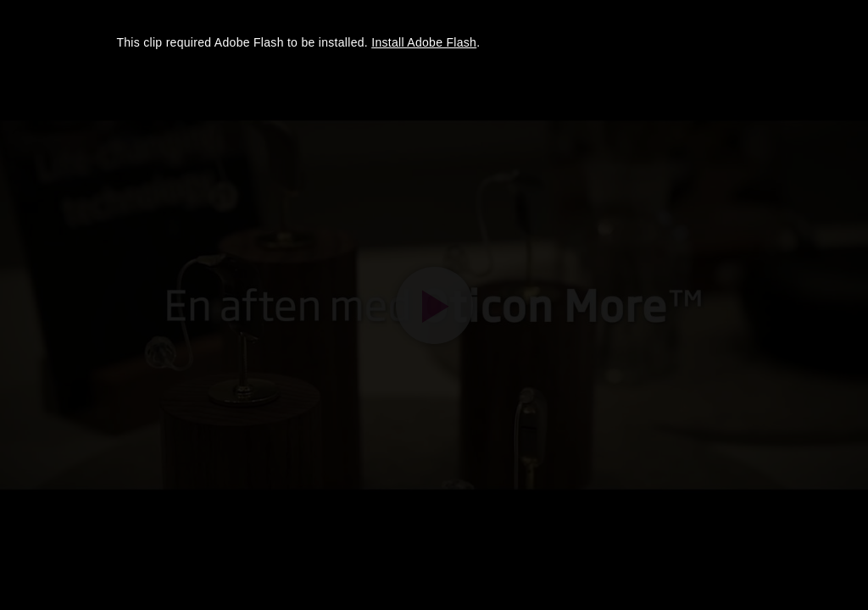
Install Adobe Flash (424, 42)
